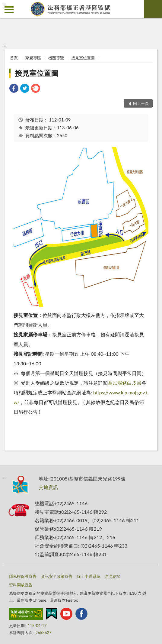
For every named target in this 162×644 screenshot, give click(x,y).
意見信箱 (113, 576)
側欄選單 (9, 10)
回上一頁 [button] (141, 103)
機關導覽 (56, 58)
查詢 (153, 9)
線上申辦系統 (89, 576)
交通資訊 (48, 487)
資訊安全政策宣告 (57, 576)
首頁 (14, 58)
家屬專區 (33, 58)
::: (5, 5)
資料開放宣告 (21, 585)
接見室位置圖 (83, 58)
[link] (14, 89)
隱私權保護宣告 (23, 576)
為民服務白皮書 (125, 383)
